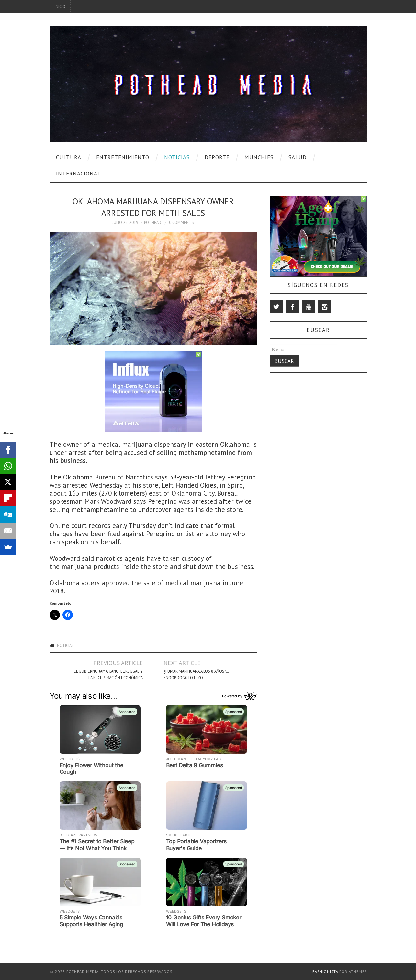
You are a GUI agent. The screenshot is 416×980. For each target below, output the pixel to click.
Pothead (153, 222)
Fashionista (325, 971)
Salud (298, 157)
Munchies (259, 157)
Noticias (177, 157)
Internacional (78, 174)
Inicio (60, 6)
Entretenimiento (123, 157)
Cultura (69, 157)
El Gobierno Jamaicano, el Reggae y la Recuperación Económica (108, 674)
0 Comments (181, 222)
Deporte (217, 157)
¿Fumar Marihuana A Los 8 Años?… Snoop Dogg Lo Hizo (196, 674)
